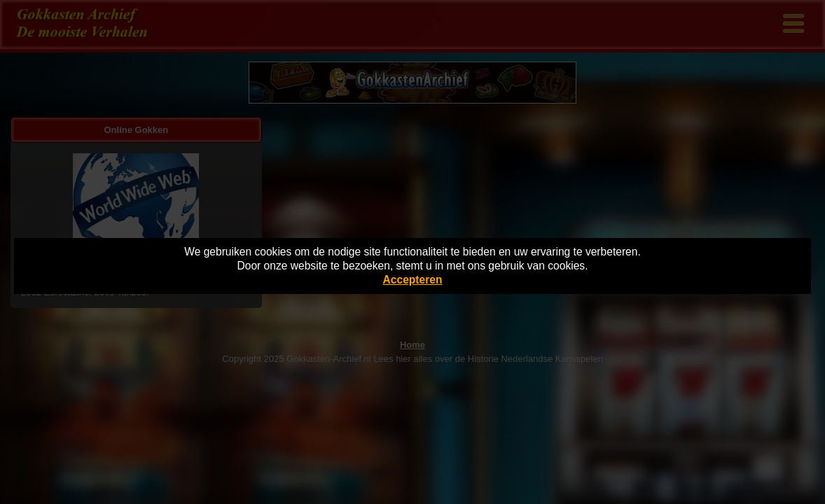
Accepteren (413, 280)
